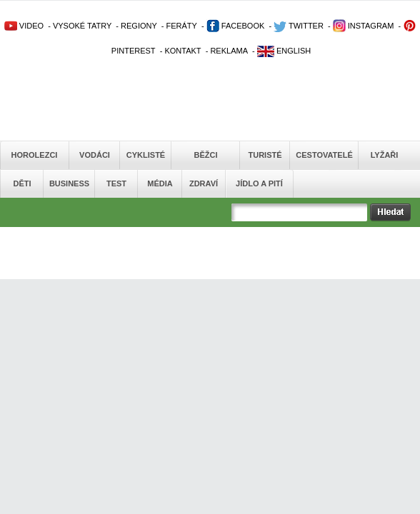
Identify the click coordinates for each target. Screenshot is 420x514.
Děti (22, 183)
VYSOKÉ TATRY (82, 26)
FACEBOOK (236, 26)
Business (69, 183)
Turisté (265, 155)
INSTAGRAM (364, 26)
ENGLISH (284, 51)
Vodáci (95, 155)
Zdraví (204, 183)
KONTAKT (182, 51)
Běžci (206, 155)
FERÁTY (181, 26)
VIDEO (24, 26)
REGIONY (139, 26)
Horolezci (35, 155)
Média (160, 183)
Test (116, 183)
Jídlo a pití (259, 183)
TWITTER (299, 26)
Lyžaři (385, 155)
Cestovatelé (324, 155)
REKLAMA (229, 51)
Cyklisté (146, 155)
